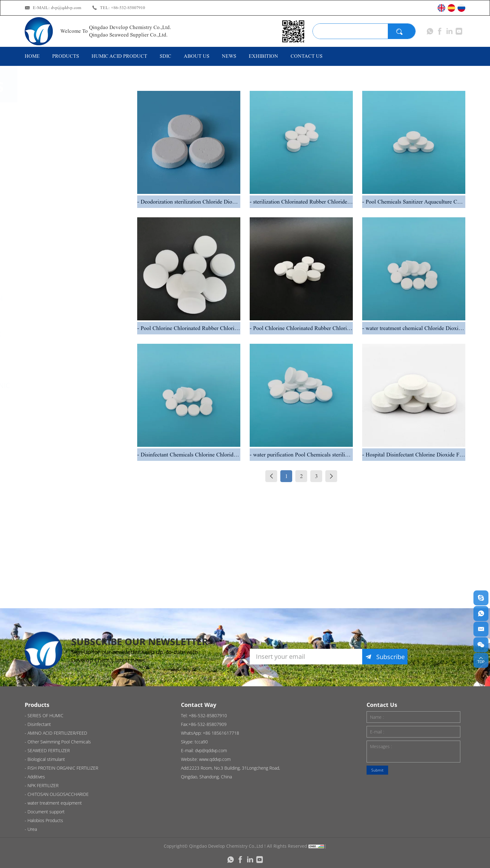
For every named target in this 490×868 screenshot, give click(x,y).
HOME (32, 56)
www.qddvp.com (215, 759)
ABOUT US (197, 56)
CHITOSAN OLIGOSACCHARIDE (73, 477)
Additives (56, 421)
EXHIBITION (263, 56)
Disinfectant (60, 142)
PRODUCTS (66, 56)
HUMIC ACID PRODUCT (119, 56)
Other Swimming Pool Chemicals (77, 303)
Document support (72, 543)
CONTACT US (307, 56)
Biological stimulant (73, 359)
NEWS (229, 56)
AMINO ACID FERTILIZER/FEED (68, 268)
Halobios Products (71, 569)
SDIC (165, 56)
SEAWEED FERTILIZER (76, 333)
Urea (48, 595)
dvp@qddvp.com (66, 8)
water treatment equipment (67, 512)
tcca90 (201, 742)
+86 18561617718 (221, 733)
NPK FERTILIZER (66, 446)
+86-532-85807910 (128, 8)
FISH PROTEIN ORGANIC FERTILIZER (80, 390)
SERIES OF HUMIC (70, 116)
